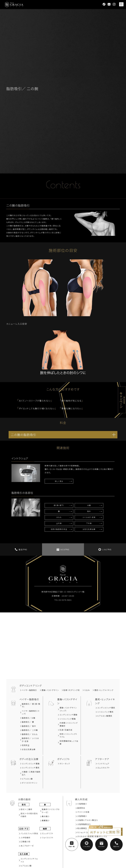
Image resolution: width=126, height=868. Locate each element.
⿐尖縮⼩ (46, 816)
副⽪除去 (81, 808)
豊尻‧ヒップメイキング (104, 690)
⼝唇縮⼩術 (25, 842)
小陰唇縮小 (82, 804)
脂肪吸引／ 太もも (30, 734)
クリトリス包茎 (83, 812)
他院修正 (26, 745)
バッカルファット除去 (29, 833)
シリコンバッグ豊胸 (68, 719)
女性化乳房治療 (89, 529)
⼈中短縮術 (25, 838)
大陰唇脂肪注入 (84, 824)
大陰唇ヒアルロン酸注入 (88, 820)
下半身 (89, 523)
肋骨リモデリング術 (72, 690)
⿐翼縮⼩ (46, 820)
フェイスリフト (48, 838)
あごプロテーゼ (27, 846)
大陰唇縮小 (82, 816)
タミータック (65, 764)
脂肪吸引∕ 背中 (29, 726)
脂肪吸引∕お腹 (29, 718)
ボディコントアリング (31, 686)
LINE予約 (105, 550)
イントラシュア (103, 764)
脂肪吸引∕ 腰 (28, 722)
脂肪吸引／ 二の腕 (30, 730)
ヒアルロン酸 (27, 779)
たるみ (87, 690)
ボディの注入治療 (29, 759)
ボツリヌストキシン (30, 783)
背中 (89, 511)
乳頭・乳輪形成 (66, 730)
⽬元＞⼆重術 (26, 809)
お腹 (89, 505)
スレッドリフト (48, 833)
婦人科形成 (81, 799)
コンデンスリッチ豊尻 (106, 708)
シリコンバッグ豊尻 (105, 712)
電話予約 (21, 550)
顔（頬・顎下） (59, 505)
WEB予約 (63, 550)
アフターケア (102, 759)
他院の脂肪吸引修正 (59, 529)
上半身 (59, 523)
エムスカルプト (104, 768)
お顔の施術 (25, 799)
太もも (59, 517)
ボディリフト (64, 759)
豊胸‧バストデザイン (50, 690)
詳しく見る (59, 481)
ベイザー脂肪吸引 (29, 690)
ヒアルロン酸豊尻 (105, 716)
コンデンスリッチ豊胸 (68, 715)
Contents (63, 186)
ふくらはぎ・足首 (89, 517)
